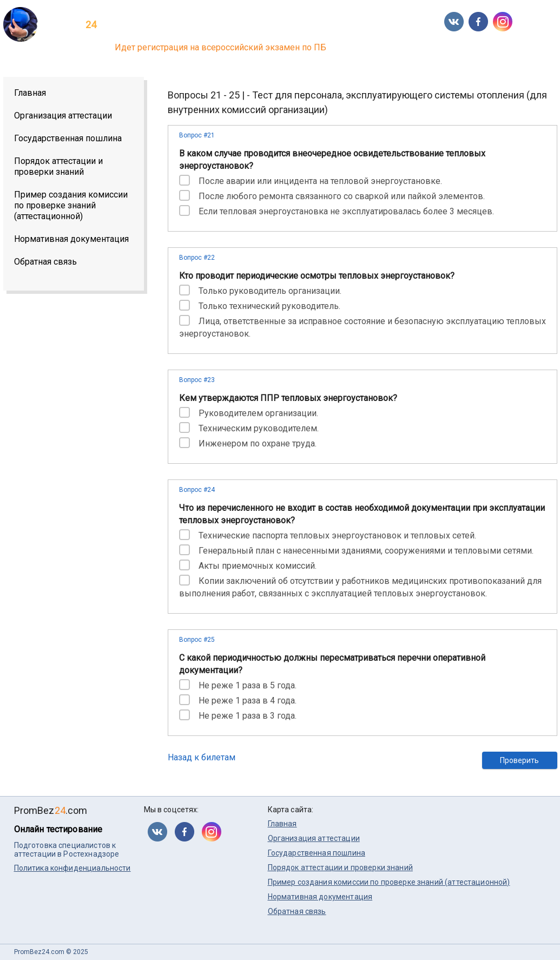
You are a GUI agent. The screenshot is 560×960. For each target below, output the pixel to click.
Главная (30, 93)
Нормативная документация (71, 239)
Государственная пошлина (68, 138)
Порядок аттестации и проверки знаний (58, 166)
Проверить (519, 760)
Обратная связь (45, 262)
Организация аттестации (63, 116)
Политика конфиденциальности (73, 868)
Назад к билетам (202, 757)
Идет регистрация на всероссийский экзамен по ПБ (220, 47)
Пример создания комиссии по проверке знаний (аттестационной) (71, 205)
